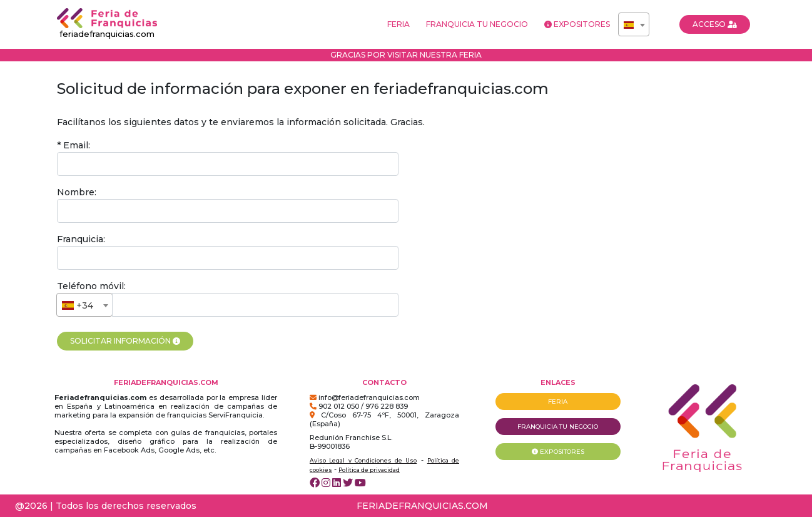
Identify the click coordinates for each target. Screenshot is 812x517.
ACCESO (715, 24)
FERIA (398, 24)
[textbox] (634, 25)
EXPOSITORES (577, 24)
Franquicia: (81, 239)
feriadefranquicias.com (107, 23)
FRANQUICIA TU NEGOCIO (477, 24)
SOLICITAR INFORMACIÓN (125, 341)
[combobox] (634, 24)
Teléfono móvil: (91, 286)
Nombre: (77, 192)
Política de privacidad (369, 470)
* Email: (74, 145)
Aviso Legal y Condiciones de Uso (363, 460)
